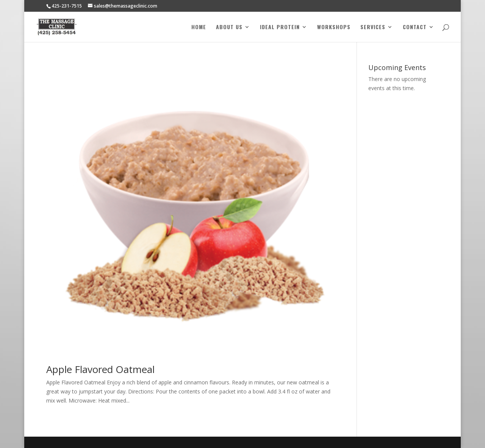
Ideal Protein (280, 27)
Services (373, 27)
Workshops (334, 27)
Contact (415, 27)
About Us (229, 27)
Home (199, 27)
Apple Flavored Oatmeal (100, 369)
